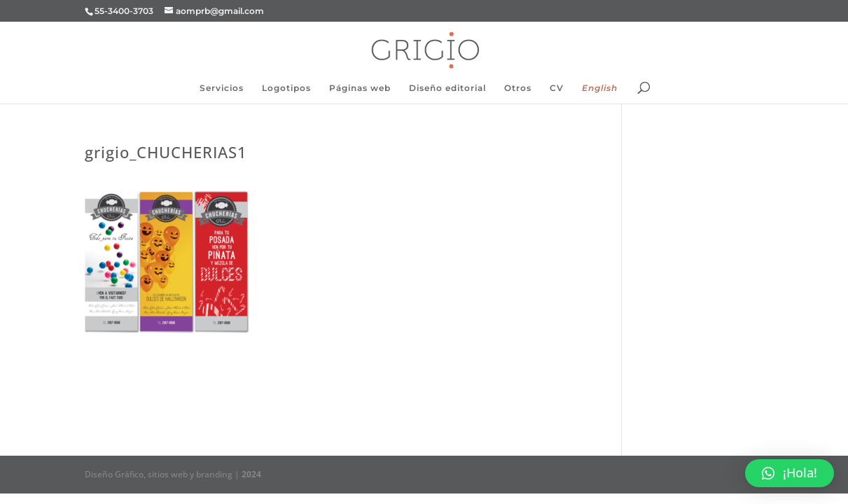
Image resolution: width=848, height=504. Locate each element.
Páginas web (360, 88)
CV (557, 88)
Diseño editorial (447, 88)
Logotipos (286, 88)
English (600, 88)
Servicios (222, 88)
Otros (518, 88)
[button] (790, 473)
